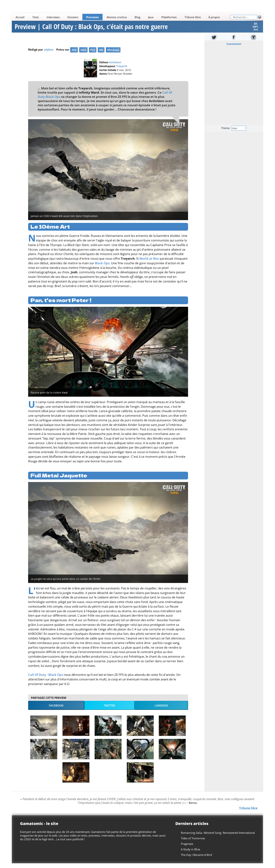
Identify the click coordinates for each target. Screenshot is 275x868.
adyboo (49, 54)
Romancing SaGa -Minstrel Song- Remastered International (218, 837)
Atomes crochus (117, 17)
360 (74, 55)
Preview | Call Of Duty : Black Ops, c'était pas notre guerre (91, 29)
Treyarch (122, 71)
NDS (83, 55)
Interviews (53, 17)
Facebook (56, 710)
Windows (113, 55)
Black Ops (102, 268)
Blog (138, 17)
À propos (214, 17)
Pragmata (187, 849)
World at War (149, 263)
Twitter (109, 710)
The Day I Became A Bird (197, 860)
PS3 (93, 55)
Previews (93, 17)
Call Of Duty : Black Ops (46, 679)
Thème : (234, 133)
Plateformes (169, 17)
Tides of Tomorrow (193, 843)
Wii (101, 55)
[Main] (121, 17)
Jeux (151, 17)
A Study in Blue (191, 854)
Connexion (234, 49)
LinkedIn (161, 710)
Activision (115, 67)
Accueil (20, 17)
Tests (36, 17)
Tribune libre (193, 17)
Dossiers (73, 17)
